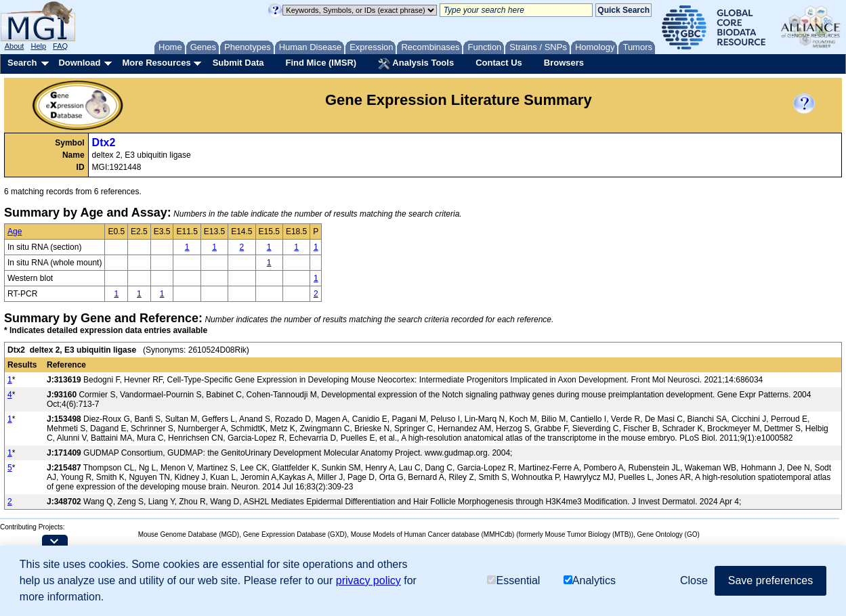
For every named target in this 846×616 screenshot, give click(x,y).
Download (79, 63)
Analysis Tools (416, 64)
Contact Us (499, 63)
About (15, 46)
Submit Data (238, 63)
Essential (513, 580)
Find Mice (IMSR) (321, 63)
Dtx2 (104, 142)
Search (22, 63)
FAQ (60, 46)
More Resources (156, 63)
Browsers (564, 63)
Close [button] (694, 580)
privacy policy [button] (368, 580)
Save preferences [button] (770, 580)
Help (38, 46)
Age (15, 232)
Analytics (590, 580)
